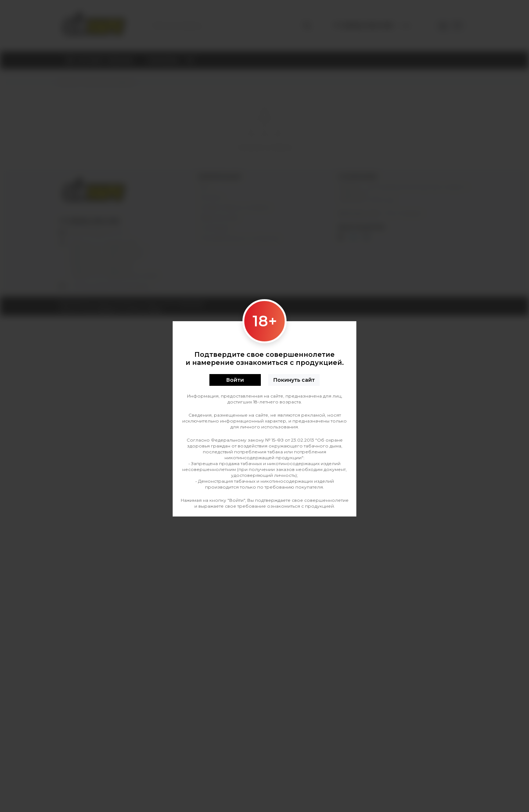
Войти (235, 380)
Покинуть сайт (294, 380)
